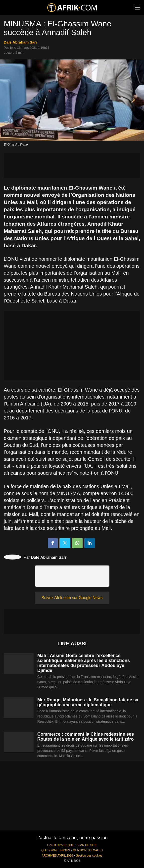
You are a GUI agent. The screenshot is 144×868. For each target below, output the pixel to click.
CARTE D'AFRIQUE (61, 845)
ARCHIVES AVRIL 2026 (57, 856)
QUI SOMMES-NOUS (56, 850)
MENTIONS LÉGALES (88, 850)
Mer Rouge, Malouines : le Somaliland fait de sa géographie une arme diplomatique (88, 702)
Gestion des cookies (89, 856)
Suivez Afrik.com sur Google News (72, 598)
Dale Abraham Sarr (21, 42)
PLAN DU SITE (87, 845)
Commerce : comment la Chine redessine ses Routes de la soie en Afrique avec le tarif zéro (86, 737)
